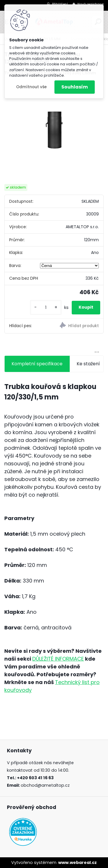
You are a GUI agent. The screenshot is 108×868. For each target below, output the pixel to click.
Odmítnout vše (31, 87)
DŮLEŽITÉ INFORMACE (58, 659)
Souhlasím (75, 87)
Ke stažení (88, 364)
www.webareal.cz (77, 863)
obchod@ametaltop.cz (45, 785)
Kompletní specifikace (37, 364)
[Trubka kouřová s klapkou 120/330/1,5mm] (54, 130)
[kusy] (46, 308)
